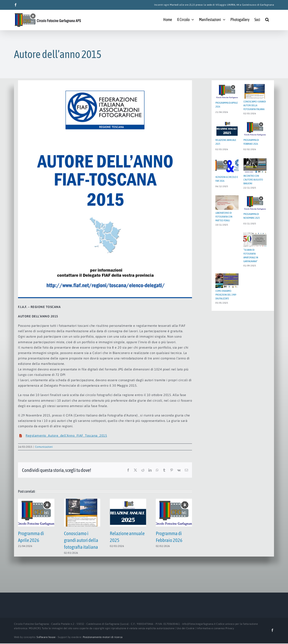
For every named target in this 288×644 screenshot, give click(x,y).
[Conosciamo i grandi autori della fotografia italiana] (82, 501)
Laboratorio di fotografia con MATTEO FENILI (224, 217)
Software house (46, 637)
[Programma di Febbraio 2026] (174, 501)
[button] (267, 19)
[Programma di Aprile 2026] (36, 501)
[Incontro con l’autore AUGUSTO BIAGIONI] (255, 166)
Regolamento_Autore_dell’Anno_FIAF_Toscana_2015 (66, 435)
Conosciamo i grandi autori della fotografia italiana (81, 540)
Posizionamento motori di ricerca (103, 637)
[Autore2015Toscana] (105, 189)
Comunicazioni (44, 447)
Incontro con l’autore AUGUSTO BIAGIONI (253, 180)
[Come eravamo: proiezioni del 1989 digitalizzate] (227, 281)
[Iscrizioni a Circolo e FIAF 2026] (227, 166)
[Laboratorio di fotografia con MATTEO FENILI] (227, 203)
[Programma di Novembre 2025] (255, 203)
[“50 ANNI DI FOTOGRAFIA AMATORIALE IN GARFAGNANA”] (255, 240)
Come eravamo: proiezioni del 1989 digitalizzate (226, 295)
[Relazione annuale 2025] (128, 501)
